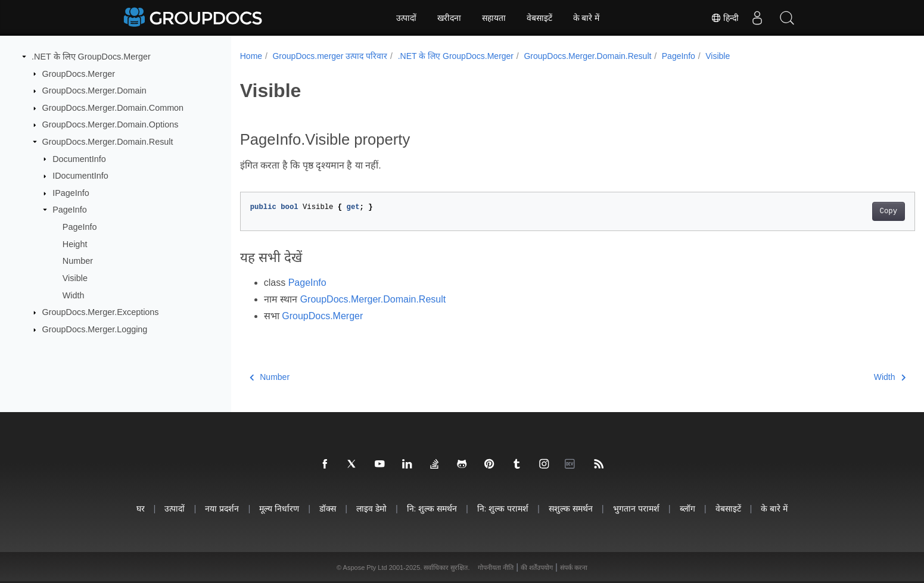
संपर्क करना (574, 568)
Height (75, 244)
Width (74, 295)
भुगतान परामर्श (636, 508)
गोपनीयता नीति (496, 568)
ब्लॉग (687, 508)
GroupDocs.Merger (79, 73)
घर (141, 508)
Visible (75, 278)
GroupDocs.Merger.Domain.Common (113, 108)
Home (251, 56)
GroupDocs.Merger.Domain (94, 91)
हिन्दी (725, 18)
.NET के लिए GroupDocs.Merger (91, 57)
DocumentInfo (79, 158)
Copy (842, 211)
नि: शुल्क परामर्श (503, 508)
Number (78, 261)
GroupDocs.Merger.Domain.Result (108, 142)
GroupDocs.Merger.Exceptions (101, 312)
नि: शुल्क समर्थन (432, 508)
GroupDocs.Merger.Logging (95, 329)
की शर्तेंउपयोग (537, 568)
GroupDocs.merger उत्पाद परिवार (330, 56)
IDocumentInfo (80, 176)
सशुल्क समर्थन (571, 508)
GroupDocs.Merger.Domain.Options (111, 124)
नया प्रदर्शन (222, 508)
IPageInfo (71, 193)
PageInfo (70, 210)
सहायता (494, 18)
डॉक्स (328, 508)
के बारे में (587, 18)
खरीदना (449, 18)
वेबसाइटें (539, 18)
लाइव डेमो (371, 508)
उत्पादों (406, 18)
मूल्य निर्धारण (279, 508)
